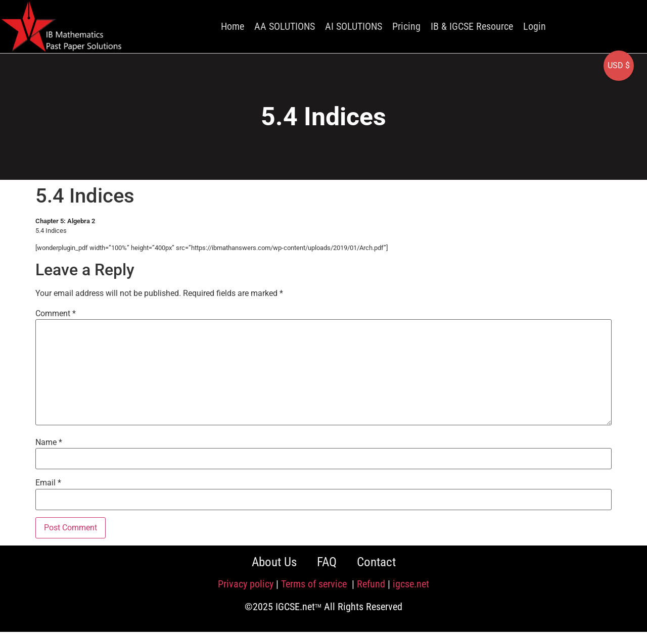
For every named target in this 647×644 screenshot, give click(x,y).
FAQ (327, 562)
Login (535, 26)
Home (233, 26)
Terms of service (315, 584)
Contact (376, 562)
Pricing (406, 26)
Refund (371, 584)
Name (49, 442)
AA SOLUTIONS (285, 26)
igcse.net (411, 584)
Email (48, 483)
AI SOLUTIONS (354, 26)
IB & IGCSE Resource (472, 26)
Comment (56, 314)
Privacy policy (246, 584)
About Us (274, 562)
